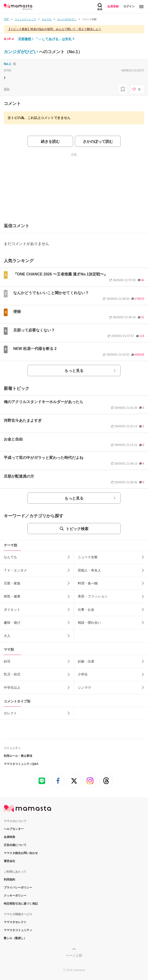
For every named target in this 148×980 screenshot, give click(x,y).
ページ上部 (74, 955)
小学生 (83, 674)
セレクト (10, 713)
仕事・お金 (86, 610)
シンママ (84, 688)
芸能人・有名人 (89, 570)
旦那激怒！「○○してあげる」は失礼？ (46, 39)
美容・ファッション (93, 596)
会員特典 (9, 837)
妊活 (7, 661)
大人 (7, 636)
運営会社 (9, 861)
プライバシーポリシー (18, 888)
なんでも (10, 557)
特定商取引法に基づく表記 (21, 904)
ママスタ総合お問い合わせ (21, 853)
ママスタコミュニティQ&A (21, 764)
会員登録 (113, 6)
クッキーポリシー (15, 896)
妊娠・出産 (86, 661)
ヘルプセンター (14, 829)
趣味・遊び (12, 623)
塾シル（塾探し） (15, 938)
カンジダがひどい (21, 52)
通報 (7, 89)
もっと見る (74, 371)
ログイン (129, 6)
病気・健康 (12, 596)
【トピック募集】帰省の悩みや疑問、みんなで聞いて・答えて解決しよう (54, 29)
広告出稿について (15, 845)
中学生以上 (12, 688)
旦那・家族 (12, 583)
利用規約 (9, 880)
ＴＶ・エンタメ (15, 570)
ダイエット (12, 610)
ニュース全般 (88, 557)
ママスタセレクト (15, 922)
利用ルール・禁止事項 (18, 756)
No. (7, 64)
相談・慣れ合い (89, 623)
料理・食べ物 (88, 583)
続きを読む (50, 142)
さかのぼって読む (98, 142)
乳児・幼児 (12, 674)
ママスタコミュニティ (18, 930)
